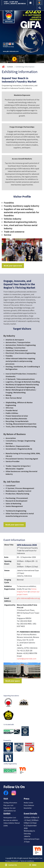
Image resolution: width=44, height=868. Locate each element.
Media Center (29, 803)
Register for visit (9, 808)
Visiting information (10, 803)
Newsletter (28, 808)
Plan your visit (8, 805)
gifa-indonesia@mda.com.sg (28, 598)
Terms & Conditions (27, 861)
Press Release (29, 805)
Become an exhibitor (11, 820)
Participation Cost (10, 818)
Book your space (13, 681)
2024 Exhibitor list (10, 811)
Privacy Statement (12, 861)
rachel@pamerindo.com (27, 659)
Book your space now (13, 266)
